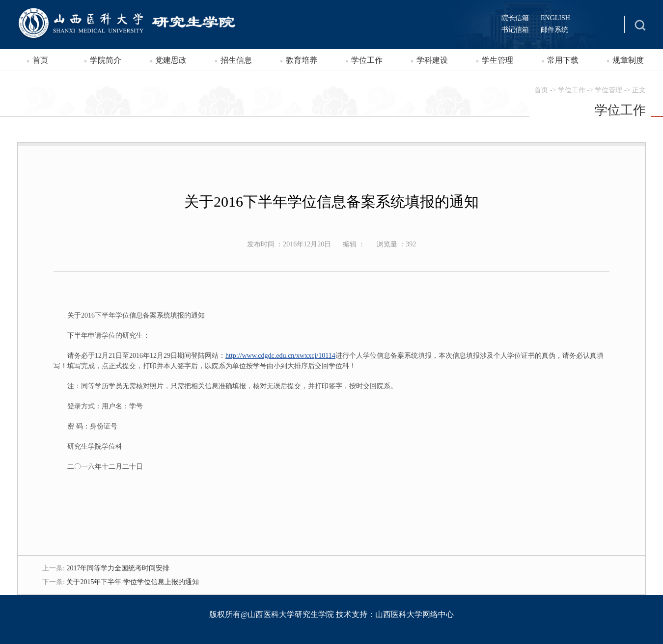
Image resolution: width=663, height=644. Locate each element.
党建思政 (171, 60)
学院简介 (106, 60)
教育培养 (302, 60)
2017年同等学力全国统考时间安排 (118, 568)
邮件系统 (554, 30)
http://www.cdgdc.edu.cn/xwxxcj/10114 (280, 356)
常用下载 (563, 60)
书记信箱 (515, 30)
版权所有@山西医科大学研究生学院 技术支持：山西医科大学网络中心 (332, 614)
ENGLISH (555, 18)
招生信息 (236, 60)
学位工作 (367, 60)
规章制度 (628, 60)
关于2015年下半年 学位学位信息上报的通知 (133, 582)
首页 (40, 60)
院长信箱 (515, 18)
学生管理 (497, 60)
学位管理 (608, 90)
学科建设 (432, 60)
